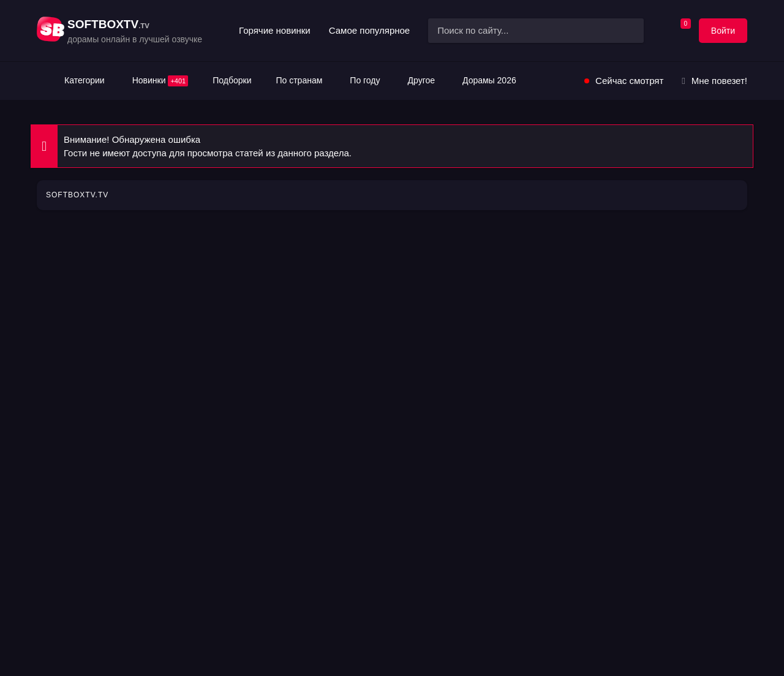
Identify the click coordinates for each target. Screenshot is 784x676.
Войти (723, 31)
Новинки (160, 81)
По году (365, 80)
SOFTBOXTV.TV (77, 195)
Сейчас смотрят (629, 81)
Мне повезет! (719, 81)
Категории (85, 80)
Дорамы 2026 (489, 80)
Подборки (232, 80)
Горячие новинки (275, 30)
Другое (421, 80)
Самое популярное (369, 30)
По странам (299, 80)
